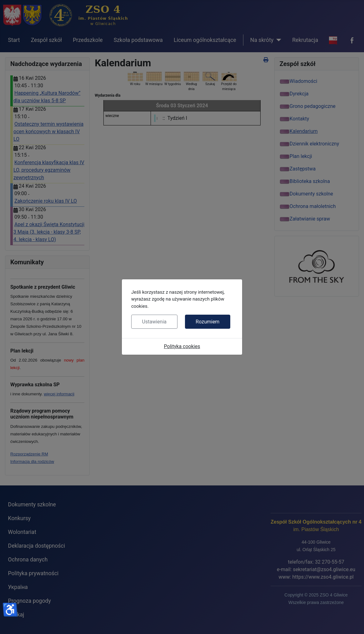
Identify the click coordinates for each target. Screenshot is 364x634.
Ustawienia (154, 322)
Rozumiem (207, 322)
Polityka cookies (182, 346)
